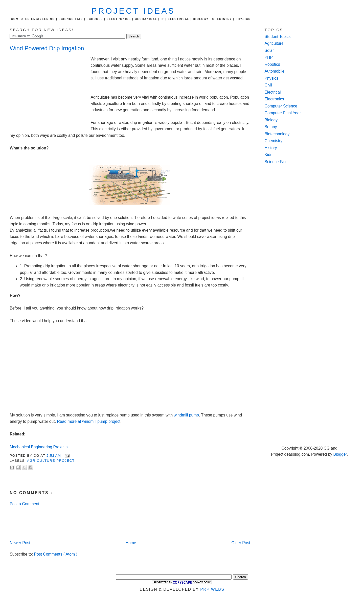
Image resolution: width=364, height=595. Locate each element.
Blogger (340, 454)
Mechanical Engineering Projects (39, 447)
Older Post (241, 543)
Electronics (274, 99)
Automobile (275, 71)
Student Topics (278, 37)
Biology (271, 120)
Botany (271, 127)
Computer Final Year (283, 113)
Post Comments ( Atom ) (56, 554)
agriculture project (51, 461)
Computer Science (281, 106)
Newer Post (20, 543)
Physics (271, 78)
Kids (269, 155)
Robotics (272, 64)
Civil (268, 85)
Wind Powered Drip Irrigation (47, 48)
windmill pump (187, 415)
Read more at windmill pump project (89, 421)
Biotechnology (277, 134)
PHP (269, 57)
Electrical (273, 92)
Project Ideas (133, 11)
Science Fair (276, 162)
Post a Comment (24, 504)
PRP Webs (212, 589)
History (271, 148)
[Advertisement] (50, 90)
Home (131, 543)
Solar (269, 50)
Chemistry (274, 141)
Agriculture (274, 43)
